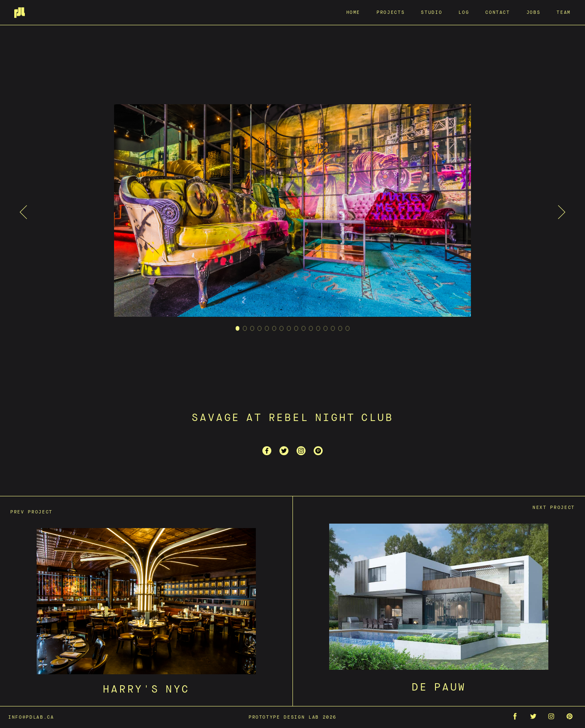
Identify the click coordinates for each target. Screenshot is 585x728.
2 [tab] (245, 339)
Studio (431, 12)
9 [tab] (296, 339)
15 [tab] (340, 339)
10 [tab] (304, 339)
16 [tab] (348, 339)
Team (564, 12)
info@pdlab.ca (31, 717)
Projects (390, 12)
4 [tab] (260, 339)
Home (353, 12)
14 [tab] (333, 339)
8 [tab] (289, 339)
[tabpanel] (292, 212)
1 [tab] (238, 339)
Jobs (533, 12)
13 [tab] (326, 339)
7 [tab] (282, 339)
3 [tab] (252, 339)
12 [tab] (318, 339)
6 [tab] (274, 339)
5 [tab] (267, 339)
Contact (498, 12)
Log (464, 12)
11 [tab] (311, 339)
